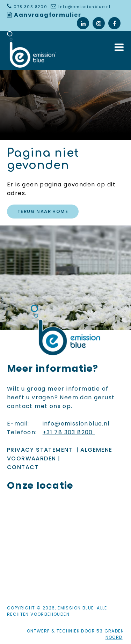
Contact (23, 467)
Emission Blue (76, 608)
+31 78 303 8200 (69, 432)
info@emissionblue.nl (84, 7)
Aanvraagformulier (48, 15)
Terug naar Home (43, 211)
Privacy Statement (40, 450)
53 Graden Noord (110, 634)
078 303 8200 (31, 7)
